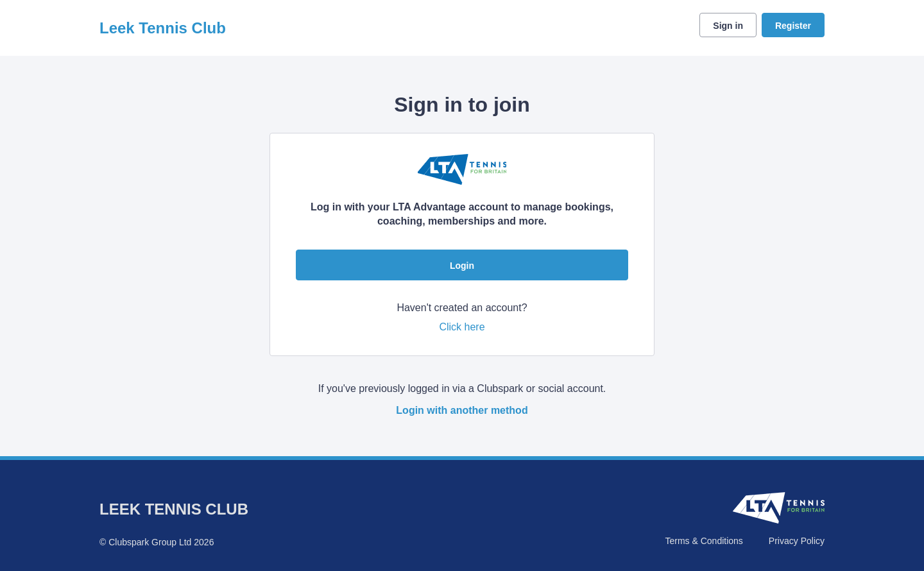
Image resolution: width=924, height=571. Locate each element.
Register (793, 26)
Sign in (728, 26)
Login (462, 266)
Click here (462, 327)
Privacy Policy (797, 541)
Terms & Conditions (704, 541)
